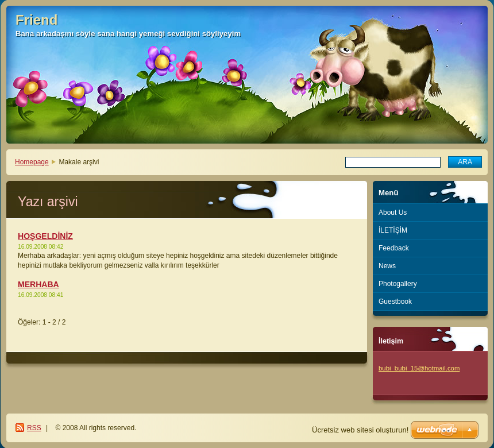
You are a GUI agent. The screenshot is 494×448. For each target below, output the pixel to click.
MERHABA (38, 284)
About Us (393, 213)
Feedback (394, 248)
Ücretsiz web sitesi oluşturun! (360, 430)
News (387, 266)
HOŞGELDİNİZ (45, 236)
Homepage (32, 162)
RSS (34, 428)
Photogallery (398, 284)
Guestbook (395, 302)
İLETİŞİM (393, 230)
